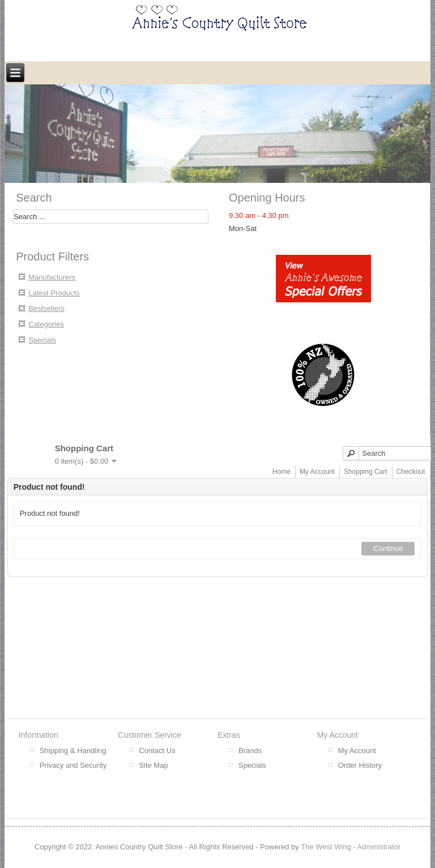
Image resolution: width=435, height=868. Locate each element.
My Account (317, 472)
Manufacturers (52, 277)
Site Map (153, 765)
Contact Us (157, 751)
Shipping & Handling (73, 751)
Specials (42, 340)
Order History (360, 765)
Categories (46, 324)
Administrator (379, 847)
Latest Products (54, 293)
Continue (388, 548)
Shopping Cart (366, 472)
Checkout (411, 472)
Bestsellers (46, 308)
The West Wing (326, 847)
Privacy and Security (73, 765)
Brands (250, 751)
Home (282, 472)
